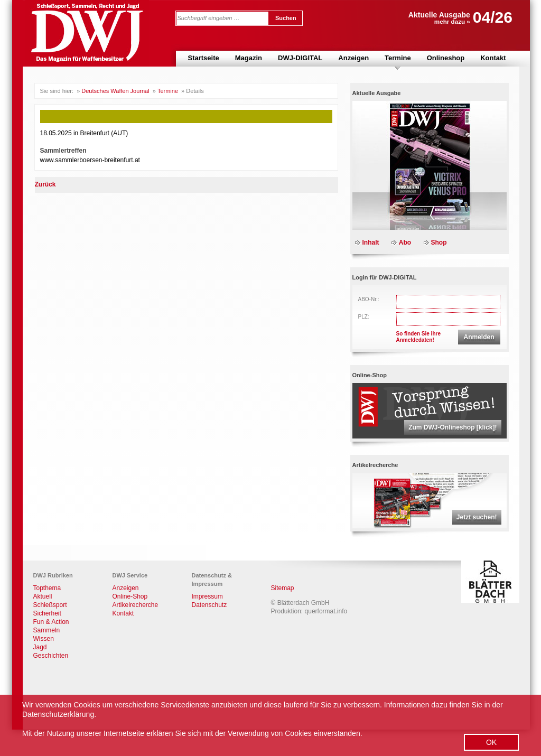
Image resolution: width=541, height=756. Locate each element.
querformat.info (326, 611)
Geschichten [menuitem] (51, 656)
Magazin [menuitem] (249, 58)
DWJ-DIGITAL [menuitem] (300, 58)
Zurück (45, 184)
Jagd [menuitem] (40, 647)
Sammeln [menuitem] (47, 630)
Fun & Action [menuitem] (51, 622)
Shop (439, 242)
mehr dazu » (452, 21)
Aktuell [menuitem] (43, 596)
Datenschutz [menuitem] (209, 605)
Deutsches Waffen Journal (115, 91)
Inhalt (371, 242)
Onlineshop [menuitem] (446, 58)
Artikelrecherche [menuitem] (136, 605)
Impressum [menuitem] (207, 596)
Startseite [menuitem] (204, 58)
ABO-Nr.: (369, 299)
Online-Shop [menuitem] (130, 596)
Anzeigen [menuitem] (353, 58)
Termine (168, 91)
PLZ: (364, 317)
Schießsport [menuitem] (50, 605)
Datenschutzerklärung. (59, 714)
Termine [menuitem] (398, 58)
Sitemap (283, 588)
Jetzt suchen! (477, 517)
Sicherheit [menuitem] (47, 613)
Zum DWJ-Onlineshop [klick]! (453, 427)
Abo (405, 242)
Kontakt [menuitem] (493, 58)
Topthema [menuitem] (47, 588)
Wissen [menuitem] (44, 639)
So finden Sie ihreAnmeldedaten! (418, 337)
